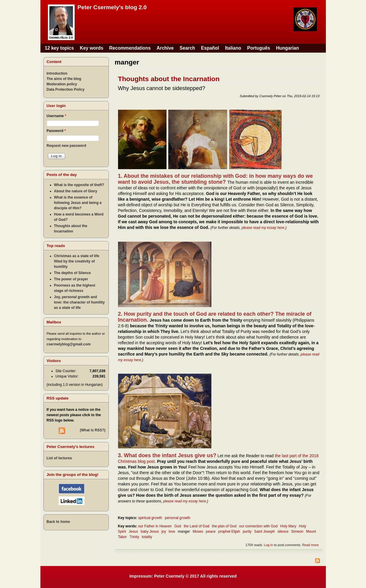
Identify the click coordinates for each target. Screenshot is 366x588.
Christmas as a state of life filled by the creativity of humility (77, 261)
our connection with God (258, 526)
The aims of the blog (64, 79)
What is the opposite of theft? (79, 185)
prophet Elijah (229, 532)
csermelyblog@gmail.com (69, 344)
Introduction (57, 73)
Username (56, 116)
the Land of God (197, 526)
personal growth (177, 518)
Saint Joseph (264, 532)
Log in (269, 545)
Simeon (297, 532)
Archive (165, 48)
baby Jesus (150, 532)
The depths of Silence (73, 273)
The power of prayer (71, 279)
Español (210, 48)
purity (247, 532)
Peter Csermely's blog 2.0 (112, 7)
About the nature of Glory (76, 191)
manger (184, 532)
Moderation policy (62, 84)
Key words (91, 48)
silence (283, 532)
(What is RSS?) (93, 430)
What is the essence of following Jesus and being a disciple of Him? (78, 203)
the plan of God (224, 526)
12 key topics (59, 48)
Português (259, 48)
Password (56, 131)
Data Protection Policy (66, 89)
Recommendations (130, 48)
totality (147, 537)
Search (187, 48)
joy (164, 532)
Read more (310, 545)
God (178, 526)
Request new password (66, 146)
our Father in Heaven (155, 526)
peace (211, 532)
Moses (198, 532)
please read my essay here (263, 228)
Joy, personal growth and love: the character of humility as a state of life (80, 302)
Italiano (233, 48)
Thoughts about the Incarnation (169, 79)
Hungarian (287, 48)
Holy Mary (288, 526)
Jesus (133, 532)
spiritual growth (150, 518)
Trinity (134, 537)
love (172, 532)
